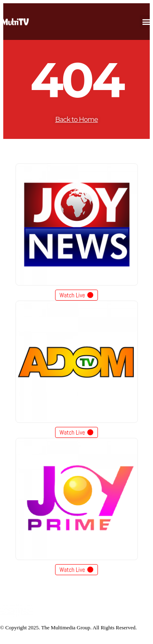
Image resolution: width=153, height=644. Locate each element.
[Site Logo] (16, 615)
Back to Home (76, 120)
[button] (146, 22)
